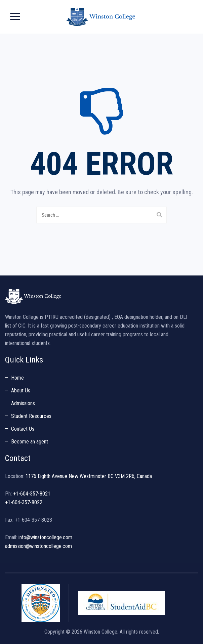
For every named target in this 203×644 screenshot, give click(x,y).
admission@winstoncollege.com (38, 546)
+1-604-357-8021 (32, 494)
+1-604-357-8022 (24, 502)
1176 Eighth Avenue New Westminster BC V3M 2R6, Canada (89, 476)
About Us (21, 391)
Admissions (23, 403)
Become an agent (30, 442)
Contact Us (23, 429)
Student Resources (31, 416)
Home (17, 378)
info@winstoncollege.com (45, 537)
